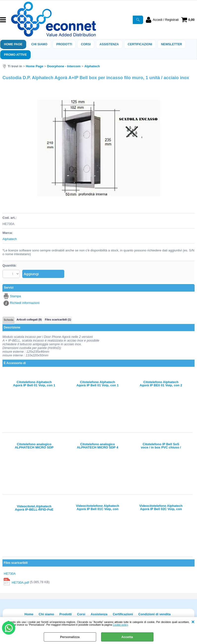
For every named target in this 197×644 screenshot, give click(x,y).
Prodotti (64, 44)
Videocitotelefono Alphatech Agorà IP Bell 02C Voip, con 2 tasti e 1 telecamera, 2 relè (161, 507)
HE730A (10, 574)
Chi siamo (39, 44)
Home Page (13, 44)
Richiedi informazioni (25, 303)
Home (29, 614)
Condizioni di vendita (154, 614)
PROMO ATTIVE (15, 55)
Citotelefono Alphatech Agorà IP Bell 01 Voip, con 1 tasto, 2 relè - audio (34, 384)
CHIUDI (193, 622)
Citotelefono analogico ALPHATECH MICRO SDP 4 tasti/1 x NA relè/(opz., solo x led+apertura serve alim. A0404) (98, 446)
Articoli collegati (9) (29, 320)
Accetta (127, 637)
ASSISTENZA (109, 44)
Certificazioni (140, 44)
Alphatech (10, 239)
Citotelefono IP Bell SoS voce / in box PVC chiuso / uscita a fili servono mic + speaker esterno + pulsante (161, 446)
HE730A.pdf (20, 582)
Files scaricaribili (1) (58, 320)
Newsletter (172, 44)
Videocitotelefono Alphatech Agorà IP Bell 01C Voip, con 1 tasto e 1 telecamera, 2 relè (97, 507)
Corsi (86, 44)
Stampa (15, 296)
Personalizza (70, 637)
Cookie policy (120, 625)
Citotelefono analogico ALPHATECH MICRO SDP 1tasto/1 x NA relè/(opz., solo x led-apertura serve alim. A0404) (34, 446)
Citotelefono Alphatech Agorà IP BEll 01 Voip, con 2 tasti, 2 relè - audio (161, 384)
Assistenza (99, 614)
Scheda (9, 320)
